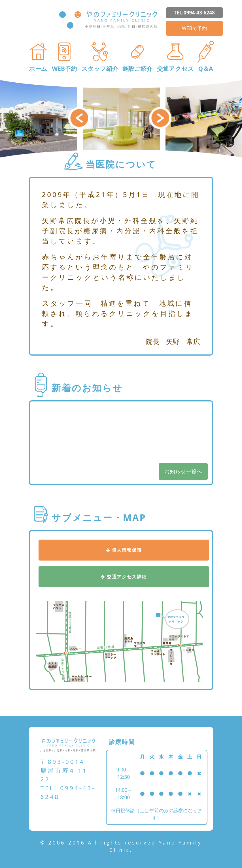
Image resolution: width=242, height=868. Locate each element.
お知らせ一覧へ (183, 471)
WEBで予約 (194, 28)
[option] (121, 119)
